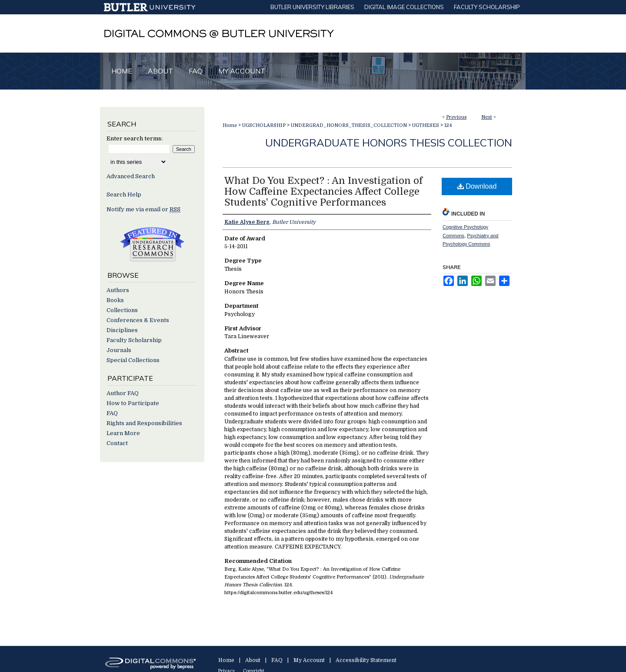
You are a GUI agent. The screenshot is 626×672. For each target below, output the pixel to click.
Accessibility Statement (366, 660)
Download (477, 186)
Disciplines (122, 330)
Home (230, 125)
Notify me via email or (143, 209)
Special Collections (133, 360)
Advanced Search (131, 176)
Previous (456, 117)
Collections (122, 310)
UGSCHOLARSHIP (264, 125)
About (253, 660)
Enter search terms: (135, 138)
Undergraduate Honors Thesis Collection (389, 143)
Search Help (124, 195)
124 (448, 125)
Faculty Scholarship (134, 340)
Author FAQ (123, 393)
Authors (118, 290)
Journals (119, 350)
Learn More (123, 433)
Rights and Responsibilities (144, 423)
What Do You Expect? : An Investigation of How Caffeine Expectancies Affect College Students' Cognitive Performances (323, 191)
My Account (309, 660)
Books (115, 300)
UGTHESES (426, 125)
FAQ (112, 413)
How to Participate (133, 403)
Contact (117, 443)
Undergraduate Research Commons (152, 244)
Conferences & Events (138, 320)
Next (487, 117)
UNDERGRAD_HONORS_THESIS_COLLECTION (349, 125)
